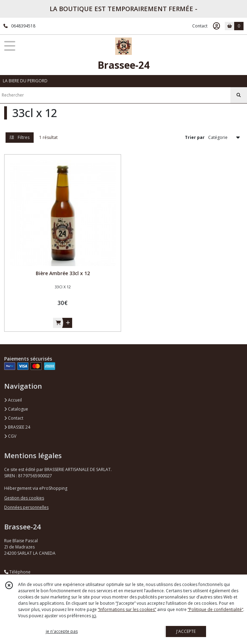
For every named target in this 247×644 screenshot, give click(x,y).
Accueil (13, 400)
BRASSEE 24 (17, 427)
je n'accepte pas (62, 631)
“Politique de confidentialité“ (215, 609)
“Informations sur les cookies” (127, 609)
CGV (10, 436)
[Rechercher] (239, 95)
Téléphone (17, 572)
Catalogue (16, 409)
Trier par (195, 137)
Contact (200, 26)
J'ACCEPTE (186, 631)
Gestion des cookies (24, 498)
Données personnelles (26, 507)
